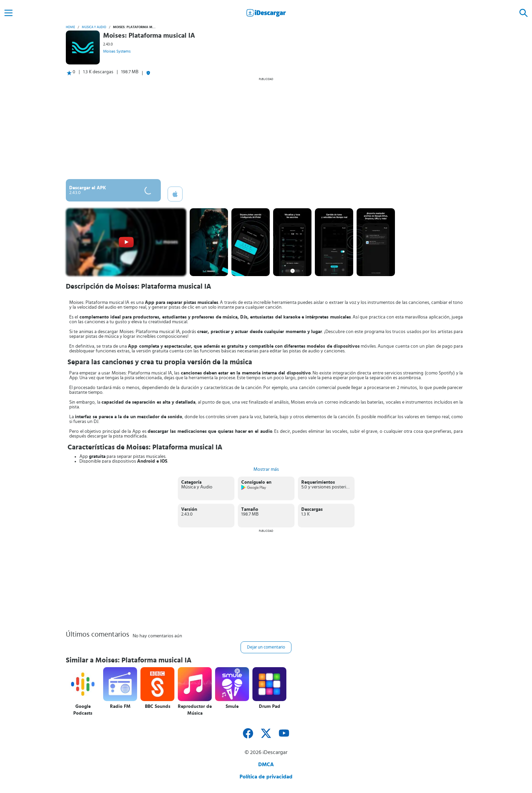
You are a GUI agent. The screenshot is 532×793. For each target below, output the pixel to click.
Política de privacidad (266, 777)
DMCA (266, 765)
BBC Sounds (158, 707)
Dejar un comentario (266, 647)
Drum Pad (270, 707)
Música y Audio (94, 27)
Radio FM (120, 707)
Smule (232, 707)
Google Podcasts (83, 710)
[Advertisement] (266, 128)
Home (70, 27)
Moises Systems (117, 51)
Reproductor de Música (195, 710)
